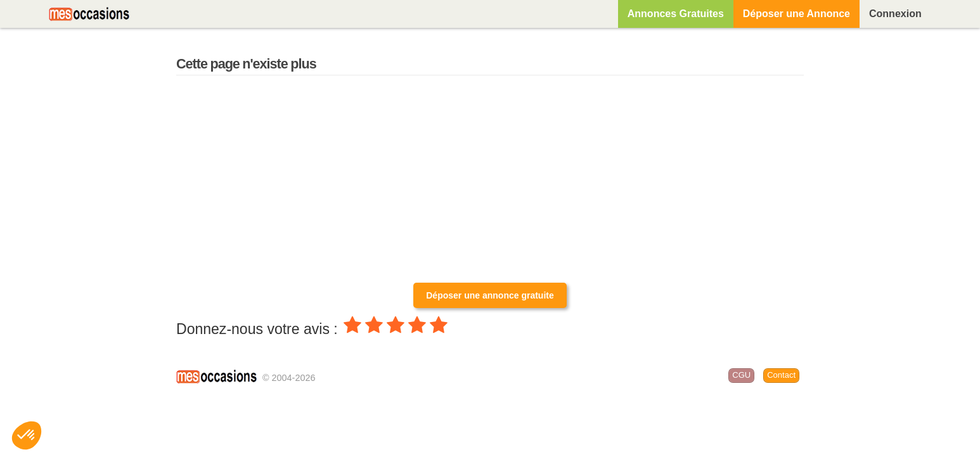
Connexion (895, 14)
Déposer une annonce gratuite (490, 295)
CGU (741, 375)
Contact (781, 375)
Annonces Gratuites (676, 14)
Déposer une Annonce (796, 14)
